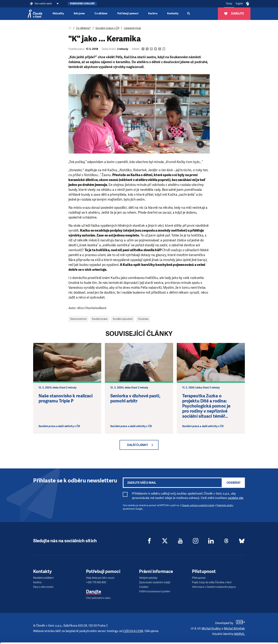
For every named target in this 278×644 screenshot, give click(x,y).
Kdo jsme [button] (79, 14)
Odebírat (234, 483)
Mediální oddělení (43, 578)
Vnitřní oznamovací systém (155, 591)
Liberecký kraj (132, 28)
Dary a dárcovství (43, 587)
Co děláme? (83, 28)
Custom (248, 627)
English (240, 4)
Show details (56, 639)
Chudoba (143, 319)
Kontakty (173, 14)
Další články (138, 445)
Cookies (144, 587)
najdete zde (236, 498)
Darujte (94, 592)
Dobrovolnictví (78, 319)
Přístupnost (199, 578)
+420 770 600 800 (96, 582)
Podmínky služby (225, 505)
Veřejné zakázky (148, 578)
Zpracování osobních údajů (155, 582)
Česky (229, 4)
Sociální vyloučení (123, 319)
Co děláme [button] (101, 14)
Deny (248, 636)
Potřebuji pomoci (128, 14)
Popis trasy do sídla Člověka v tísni (212, 582)
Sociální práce (100, 319)
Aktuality (58, 14)
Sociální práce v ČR (107, 28)
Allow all (248, 618)
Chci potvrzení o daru (98, 598)
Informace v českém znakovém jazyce (214, 587)
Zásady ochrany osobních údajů (198, 505)
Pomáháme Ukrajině (82, 4)
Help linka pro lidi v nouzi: (100, 578)
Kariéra (153, 14)
